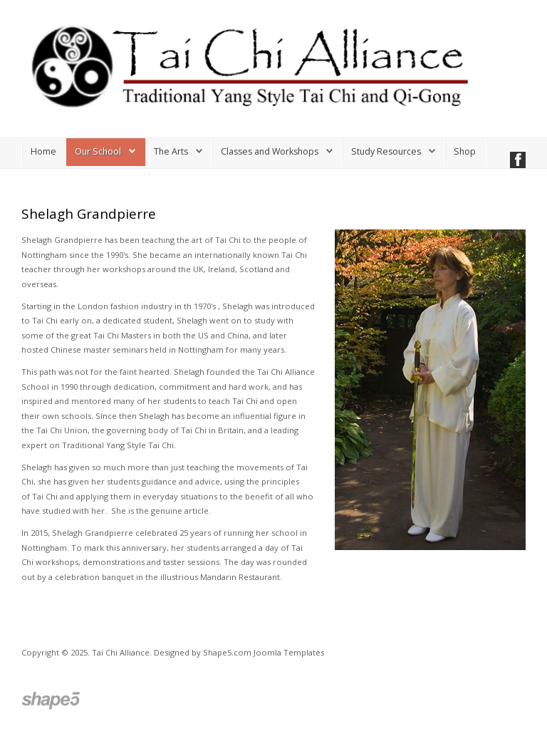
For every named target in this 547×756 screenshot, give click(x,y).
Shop (465, 151)
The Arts (171, 151)
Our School (98, 151)
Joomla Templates (289, 652)
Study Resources (386, 151)
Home (43, 151)
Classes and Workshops (270, 151)
